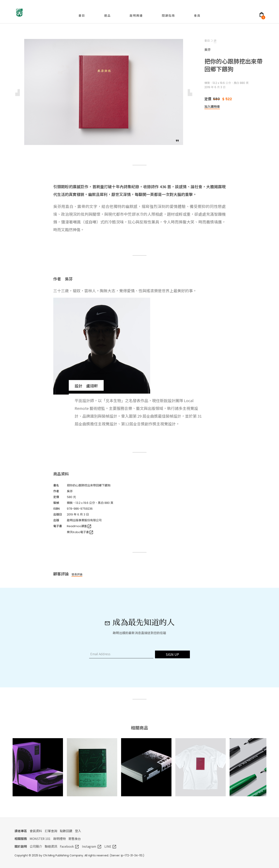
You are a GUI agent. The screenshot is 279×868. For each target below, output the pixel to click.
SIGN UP (172, 654)
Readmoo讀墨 (79, 526)
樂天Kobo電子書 (80, 532)
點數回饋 (66, 831)
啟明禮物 (59, 839)
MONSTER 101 (40, 839)
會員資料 (36, 831)
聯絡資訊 (51, 846)
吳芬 (70, 491)
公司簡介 (36, 846)
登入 (78, 831)
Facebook (70, 846)
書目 (207, 41)
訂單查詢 (51, 831)
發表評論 (77, 574)
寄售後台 (75, 839)
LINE (111, 846)
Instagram (92, 846)
